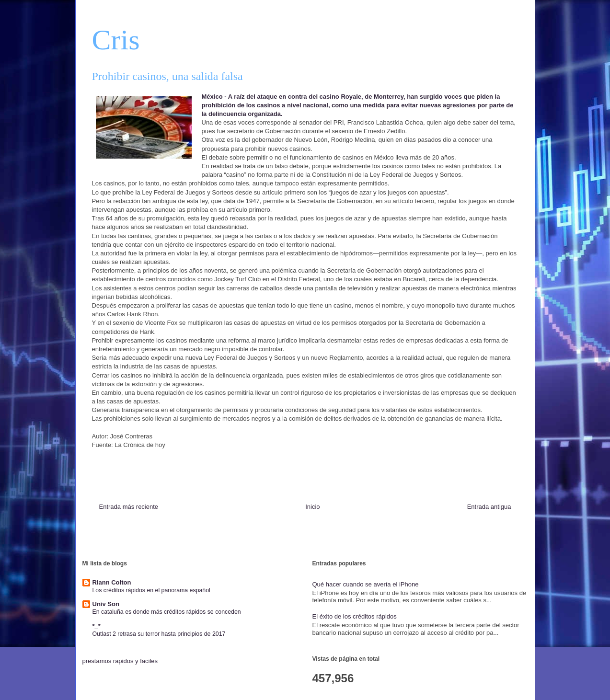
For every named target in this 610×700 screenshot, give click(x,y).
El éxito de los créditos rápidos (355, 616)
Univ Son (106, 604)
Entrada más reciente (129, 507)
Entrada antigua (489, 507)
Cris (116, 40)
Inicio (312, 507)
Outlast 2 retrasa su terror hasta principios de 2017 (159, 634)
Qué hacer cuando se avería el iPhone (366, 584)
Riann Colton (112, 582)
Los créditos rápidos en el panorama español (151, 590)
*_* (97, 626)
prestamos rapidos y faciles (120, 661)
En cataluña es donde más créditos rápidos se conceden (167, 612)
